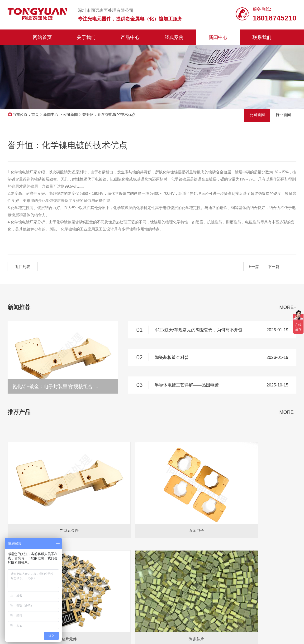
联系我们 (262, 37)
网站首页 (42, 37)
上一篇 (253, 267)
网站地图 (243, 635)
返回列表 (23, 267)
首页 (35, 115)
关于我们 (86, 37)
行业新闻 (283, 115)
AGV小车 (55, 535)
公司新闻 (257, 115)
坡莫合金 (141, 535)
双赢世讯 (289, 635)
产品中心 (130, 37)
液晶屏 (102, 535)
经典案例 (174, 37)
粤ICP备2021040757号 (152, 636)
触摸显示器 (121, 535)
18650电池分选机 (79, 535)
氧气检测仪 (34, 535)
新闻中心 (218, 37)
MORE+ (288, 307)
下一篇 (274, 267)
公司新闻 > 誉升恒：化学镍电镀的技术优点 (99, 115)
